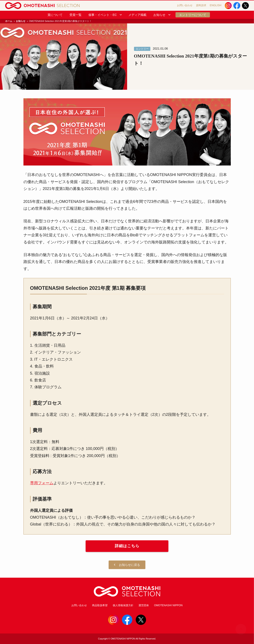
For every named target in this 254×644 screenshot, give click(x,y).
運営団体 (144, 605)
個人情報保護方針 (123, 605)
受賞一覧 (75, 15)
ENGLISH (216, 5)
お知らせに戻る (127, 565)
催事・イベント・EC (105, 15)
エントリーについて (193, 15)
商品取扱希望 (100, 605)
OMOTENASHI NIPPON (168, 605)
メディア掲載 (137, 15)
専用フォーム (42, 483)
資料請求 (201, 5)
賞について (55, 15)
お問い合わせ (185, 5)
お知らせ (162, 15)
